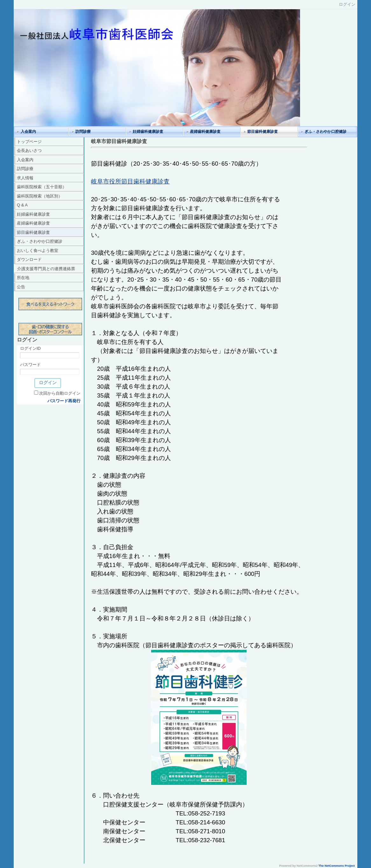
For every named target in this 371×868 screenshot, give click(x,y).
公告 (21, 287)
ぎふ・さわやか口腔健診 (325, 132)
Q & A (22, 205)
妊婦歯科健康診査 (148, 132)
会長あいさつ (29, 151)
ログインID (30, 348)
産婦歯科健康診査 (205, 132)
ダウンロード (29, 259)
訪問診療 (83, 132)
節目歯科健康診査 (262, 132)
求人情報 (25, 178)
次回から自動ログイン (60, 393)
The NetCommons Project (337, 866)
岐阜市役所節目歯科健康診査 (130, 181)
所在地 (23, 278)
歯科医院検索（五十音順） (42, 187)
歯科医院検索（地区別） (40, 196)
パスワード (30, 365)
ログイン (347, 4)
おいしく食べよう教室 (38, 251)
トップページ (29, 142)
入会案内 (28, 132)
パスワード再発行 (64, 401)
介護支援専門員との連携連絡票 (46, 269)
